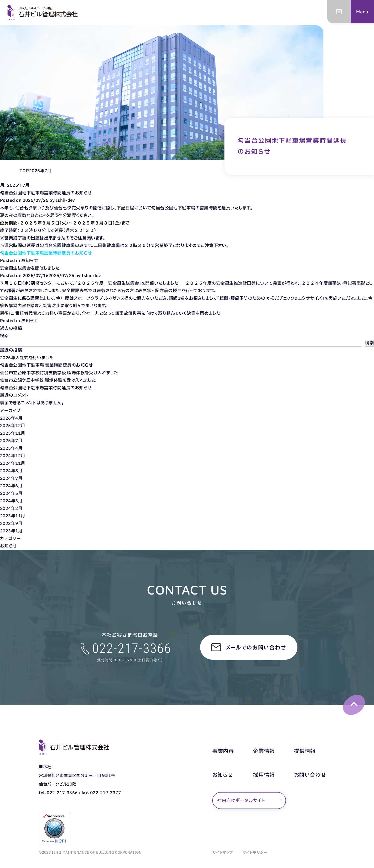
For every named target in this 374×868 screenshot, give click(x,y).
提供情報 (305, 751)
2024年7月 (11, 479)
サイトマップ (223, 853)
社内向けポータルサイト (241, 801)
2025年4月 (11, 448)
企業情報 (264, 751)
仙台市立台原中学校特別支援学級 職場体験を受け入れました (59, 373)
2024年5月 (11, 494)
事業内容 (223, 751)
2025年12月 (13, 426)
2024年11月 (13, 463)
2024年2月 (11, 509)
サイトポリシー (255, 853)
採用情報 (264, 775)
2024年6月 (11, 486)
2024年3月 (11, 501)
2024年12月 (13, 456)
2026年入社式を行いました (27, 358)
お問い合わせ (310, 775)
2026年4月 (11, 418)
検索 (4, 336)
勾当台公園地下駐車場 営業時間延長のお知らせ (47, 365)
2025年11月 (13, 433)
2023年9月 (11, 524)
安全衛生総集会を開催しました (30, 268)
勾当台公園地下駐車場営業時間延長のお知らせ (46, 193)
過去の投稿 (11, 329)
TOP (24, 171)
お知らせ (30, 261)
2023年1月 (11, 531)
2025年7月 (11, 441)
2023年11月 (13, 516)
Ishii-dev (65, 201)
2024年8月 (11, 471)
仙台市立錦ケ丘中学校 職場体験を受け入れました (48, 380)
